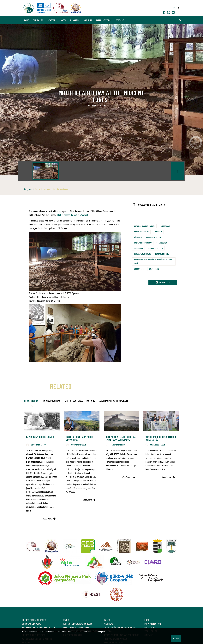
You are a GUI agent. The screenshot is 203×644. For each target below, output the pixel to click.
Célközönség (154, 269)
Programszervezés (141, 232)
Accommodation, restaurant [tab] (114, 401)
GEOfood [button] (51, 20)
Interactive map (104, 20)
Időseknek (138, 237)
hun (170, 8)
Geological (158, 232)
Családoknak (165, 226)
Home (26, 20)
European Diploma (162, 254)
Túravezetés (162, 243)
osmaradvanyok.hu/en (142, 254)
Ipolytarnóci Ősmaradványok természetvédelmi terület (153, 261)
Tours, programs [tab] (52, 401)
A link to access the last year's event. (73, 215)
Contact (120, 20)
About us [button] (88, 20)
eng (174, 8)
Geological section (155, 248)
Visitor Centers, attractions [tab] (80, 401)
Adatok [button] (63, 20)
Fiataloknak (138, 248)
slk (178, 8)
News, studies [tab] (31, 401)
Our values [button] (38, 20)
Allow (176, 638)
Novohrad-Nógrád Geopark (144, 226)
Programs (75, 20)
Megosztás (163, 282)
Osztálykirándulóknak (143, 243)
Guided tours (139, 269)
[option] (46, 171)
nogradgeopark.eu (153, 237)
